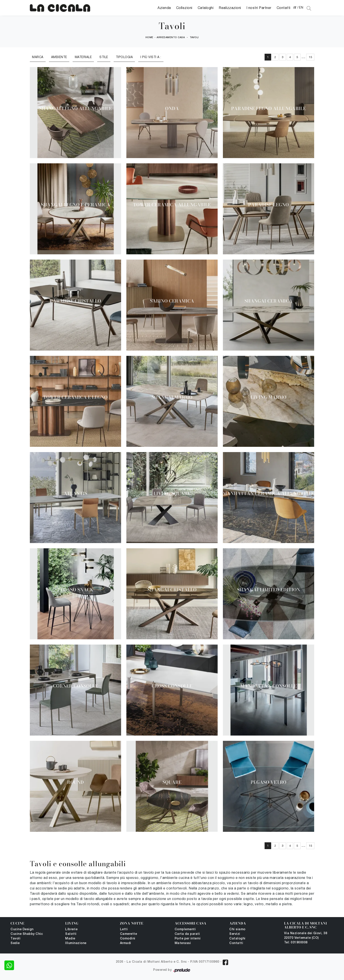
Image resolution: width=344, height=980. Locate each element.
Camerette (129, 934)
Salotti (71, 934)
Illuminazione (76, 943)
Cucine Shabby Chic (27, 934)
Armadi (126, 943)
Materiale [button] (83, 57)
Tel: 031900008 (296, 943)
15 (310, 57)
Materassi (183, 943)
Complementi (185, 929)
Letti (124, 929)
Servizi (235, 934)
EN (301, 7)
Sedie (15, 943)
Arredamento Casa (171, 37)
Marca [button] (38, 57)
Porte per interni (188, 939)
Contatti (284, 8)
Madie (70, 939)
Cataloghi (206, 8)
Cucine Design (22, 929)
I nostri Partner (259, 8)
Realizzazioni (230, 8)
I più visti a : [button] (151, 57)
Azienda (164, 8)
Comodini (128, 939)
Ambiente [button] (59, 57)
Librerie (71, 929)
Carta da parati (187, 934)
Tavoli (194, 37)
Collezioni (184, 8)
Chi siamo (237, 929)
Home (149, 37)
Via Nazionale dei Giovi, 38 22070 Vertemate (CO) (306, 936)
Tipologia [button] (124, 57)
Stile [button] (104, 57)
